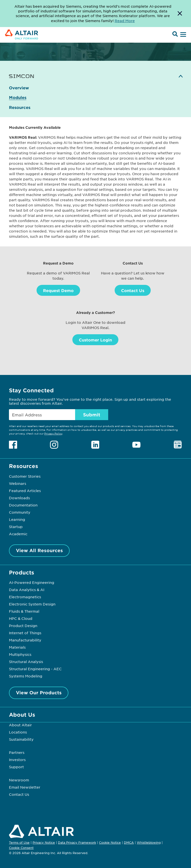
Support (16, 767)
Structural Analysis (26, 662)
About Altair (20, 725)
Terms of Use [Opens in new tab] (19, 842)
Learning (17, 519)
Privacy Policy (53, 433)
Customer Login (95, 340)
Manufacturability (25, 640)
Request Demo (58, 290)
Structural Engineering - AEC (35, 669)
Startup (16, 527)
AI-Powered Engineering (32, 582)
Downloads (19, 498)
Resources (20, 107)
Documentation (23, 505)
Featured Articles (25, 491)
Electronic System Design (32, 604)
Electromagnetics (25, 597)
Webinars (18, 483)
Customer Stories (25, 476)
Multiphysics (20, 654)
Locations (18, 732)
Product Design (23, 626)
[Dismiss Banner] (180, 14)
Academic (18, 534)
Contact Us (133, 290)
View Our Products (39, 693)
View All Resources (39, 550)
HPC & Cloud (21, 618)
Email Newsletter (25, 787)
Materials (17, 647)
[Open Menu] (183, 35)
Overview (19, 88)
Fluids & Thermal (24, 611)
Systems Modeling (26, 676)
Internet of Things (25, 633)
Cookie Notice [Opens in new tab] (110, 842)
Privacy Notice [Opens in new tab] (44, 842)
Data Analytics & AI (27, 590)
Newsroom (19, 780)
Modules (18, 97)
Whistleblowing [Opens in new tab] (149, 842)
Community (20, 512)
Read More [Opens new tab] (125, 21)
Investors (17, 760)
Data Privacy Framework (77, 842)
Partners (17, 752)
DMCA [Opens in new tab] (129, 842)
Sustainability (21, 739)
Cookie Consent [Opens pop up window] (21, 848)
